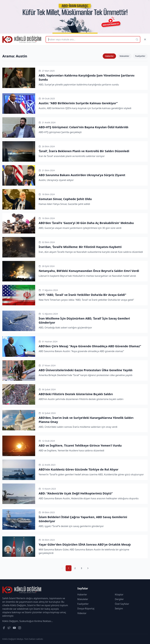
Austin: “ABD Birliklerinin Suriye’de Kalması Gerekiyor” (78, 103)
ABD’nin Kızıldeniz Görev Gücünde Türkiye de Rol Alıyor (79, 469)
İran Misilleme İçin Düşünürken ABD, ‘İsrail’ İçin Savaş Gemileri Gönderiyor (84, 320)
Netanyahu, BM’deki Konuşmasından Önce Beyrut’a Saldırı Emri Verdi (89, 271)
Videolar (82, 613)
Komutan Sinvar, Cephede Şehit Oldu (65, 199)
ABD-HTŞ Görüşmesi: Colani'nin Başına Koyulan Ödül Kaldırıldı (83, 127)
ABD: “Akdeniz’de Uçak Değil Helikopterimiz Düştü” (76, 493)
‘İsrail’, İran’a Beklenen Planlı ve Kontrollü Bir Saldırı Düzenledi (84, 151)
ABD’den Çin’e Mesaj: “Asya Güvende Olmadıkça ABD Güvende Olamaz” (90, 346)
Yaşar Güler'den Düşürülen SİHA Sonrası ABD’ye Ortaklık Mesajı (85, 544)
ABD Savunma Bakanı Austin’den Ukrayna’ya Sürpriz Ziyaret (82, 175)
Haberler (109, 56)
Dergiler (119, 599)
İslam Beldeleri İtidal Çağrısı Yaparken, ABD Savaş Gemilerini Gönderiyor (83, 519)
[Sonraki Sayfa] (88, 568)
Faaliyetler (140, 56)
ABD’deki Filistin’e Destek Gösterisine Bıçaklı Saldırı (76, 394)
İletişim (119, 609)
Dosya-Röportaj (86, 609)
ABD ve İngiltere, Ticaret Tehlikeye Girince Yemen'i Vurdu (80, 445)
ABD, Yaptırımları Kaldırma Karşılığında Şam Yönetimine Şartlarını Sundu (87, 77)
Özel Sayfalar (122, 604)
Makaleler (124, 56)
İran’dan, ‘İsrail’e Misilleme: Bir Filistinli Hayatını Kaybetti (80, 247)
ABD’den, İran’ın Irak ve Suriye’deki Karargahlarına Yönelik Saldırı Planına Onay (86, 420)
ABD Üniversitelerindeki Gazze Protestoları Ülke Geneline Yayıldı (86, 370)
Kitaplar (119, 594)
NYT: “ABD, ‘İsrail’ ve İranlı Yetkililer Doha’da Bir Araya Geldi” (82, 295)
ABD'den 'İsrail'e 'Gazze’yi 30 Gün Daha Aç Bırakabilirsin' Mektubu (86, 223)
